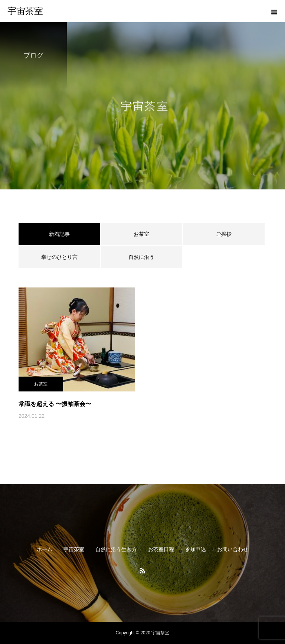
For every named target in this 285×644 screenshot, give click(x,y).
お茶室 (141, 234)
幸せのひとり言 (59, 257)
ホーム (45, 549)
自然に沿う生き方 (116, 549)
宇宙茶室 (74, 549)
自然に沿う (141, 257)
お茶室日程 (161, 549)
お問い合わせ (233, 549)
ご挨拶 (224, 234)
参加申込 (196, 549)
